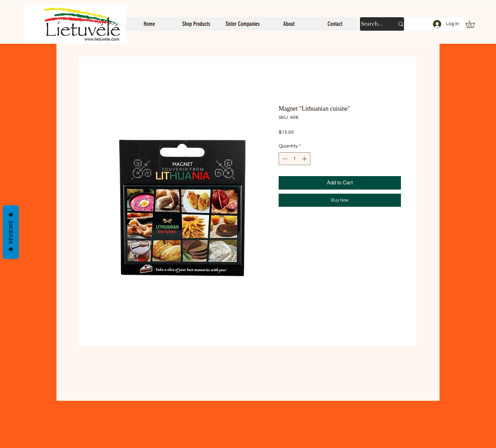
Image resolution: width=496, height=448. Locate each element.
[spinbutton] (294, 159)
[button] (196, 24)
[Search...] (373, 24)
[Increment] (305, 159)
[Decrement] (284, 159)
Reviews (11, 232)
